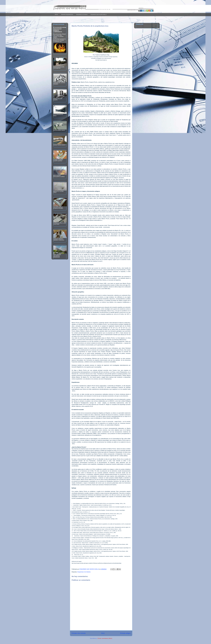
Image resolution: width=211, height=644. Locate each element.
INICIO (56, 15)
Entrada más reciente (79, 633)
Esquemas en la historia (84, 572)
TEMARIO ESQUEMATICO (67, 15)
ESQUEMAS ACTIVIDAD (82, 15)
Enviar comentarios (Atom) (105, 638)
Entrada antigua (125, 633)
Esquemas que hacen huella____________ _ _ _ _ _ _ (82, 8)
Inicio (103, 633)
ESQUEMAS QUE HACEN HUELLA (99, 15)
